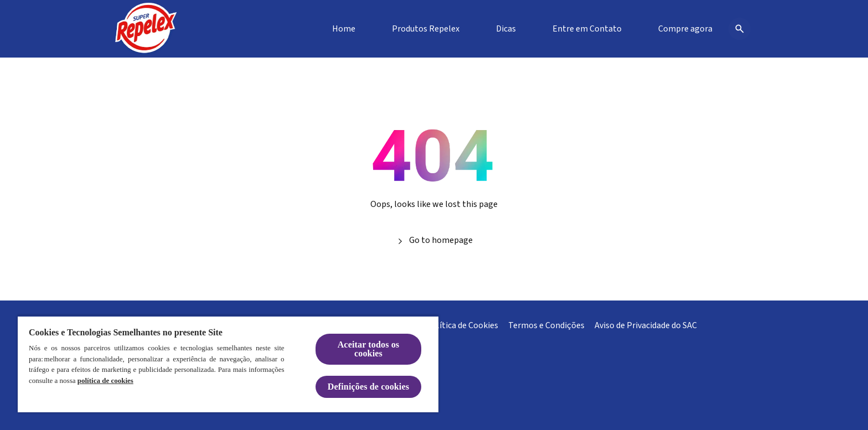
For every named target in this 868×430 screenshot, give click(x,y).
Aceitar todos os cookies (369, 349)
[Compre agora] (685, 29)
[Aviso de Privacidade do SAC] (646, 325)
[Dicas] (506, 29)
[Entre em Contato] (587, 29)
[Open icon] (740, 29)
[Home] (344, 29)
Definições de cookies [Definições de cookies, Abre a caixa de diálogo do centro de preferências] (368, 387)
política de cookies (105, 380)
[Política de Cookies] (462, 325)
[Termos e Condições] (546, 325)
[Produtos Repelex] (426, 29)
